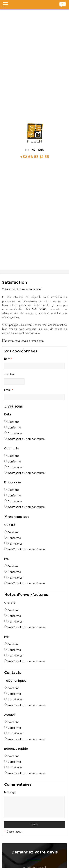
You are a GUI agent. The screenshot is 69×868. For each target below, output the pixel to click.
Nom (8, 359)
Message (10, 792)
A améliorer (13, 433)
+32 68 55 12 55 (35, 157)
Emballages (13, 482)
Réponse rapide (16, 749)
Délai (8, 414)
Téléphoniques (15, 681)
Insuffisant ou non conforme (24, 439)
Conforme (13, 428)
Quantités (12, 448)
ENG (41, 150)
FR (27, 150)
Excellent (12, 422)
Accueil (10, 715)
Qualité (10, 525)
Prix (7, 559)
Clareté (10, 603)
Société (9, 374)
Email (9, 390)
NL (33, 150)
